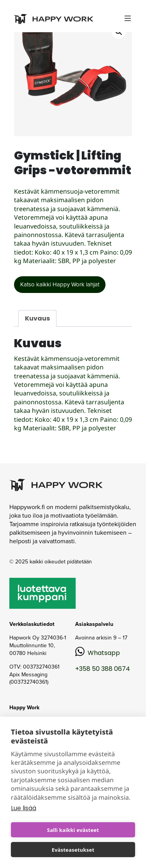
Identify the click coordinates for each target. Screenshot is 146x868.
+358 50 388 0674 (103, 669)
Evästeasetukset (73, 850)
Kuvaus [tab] (37, 318)
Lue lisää (24, 808)
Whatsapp (104, 653)
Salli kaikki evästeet (73, 830)
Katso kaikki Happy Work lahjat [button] (60, 284)
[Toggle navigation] (128, 18)
